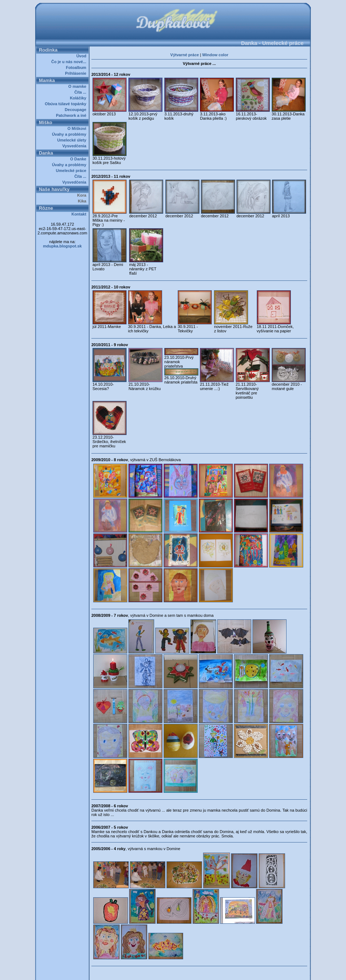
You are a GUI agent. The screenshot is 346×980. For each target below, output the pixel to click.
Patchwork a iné (72, 115)
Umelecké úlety (73, 140)
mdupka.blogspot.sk (63, 246)
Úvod (82, 56)
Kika (83, 201)
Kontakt (80, 214)
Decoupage (77, 110)
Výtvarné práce (185, 55)
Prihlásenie (77, 73)
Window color (215, 55)
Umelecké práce (72, 171)
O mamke (78, 86)
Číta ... (81, 92)
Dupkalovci (185, 972)
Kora (83, 195)
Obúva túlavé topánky (67, 104)
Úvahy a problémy (70, 134)
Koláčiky (79, 98)
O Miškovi (78, 128)
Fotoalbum (77, 67)
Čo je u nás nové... (70, 62)
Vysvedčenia (75, 146)
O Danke (79, 159)
